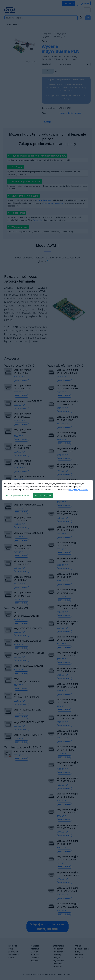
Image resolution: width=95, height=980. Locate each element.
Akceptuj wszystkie (43, 495)
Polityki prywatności (78, 490)
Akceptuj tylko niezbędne (17, 495)
